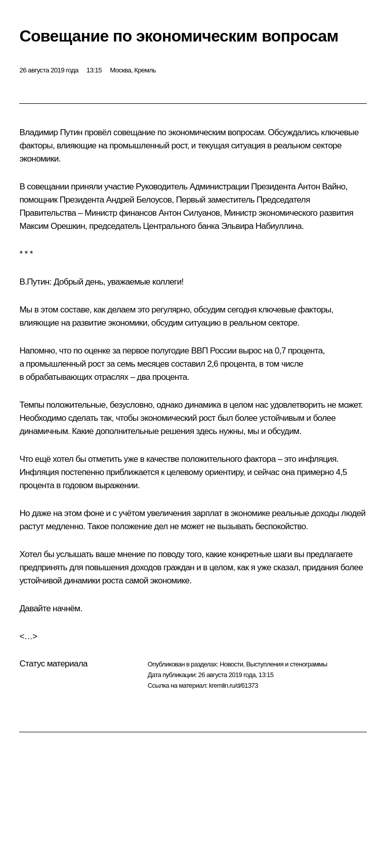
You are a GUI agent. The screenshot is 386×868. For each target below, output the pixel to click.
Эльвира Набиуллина (261, 226)
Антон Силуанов (189, 213)
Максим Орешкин (52, 226)
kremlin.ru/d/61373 (233, 685)
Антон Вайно (321, 187)
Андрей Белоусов (139, 200)
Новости (231, 664)
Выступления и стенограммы (286, 664)
